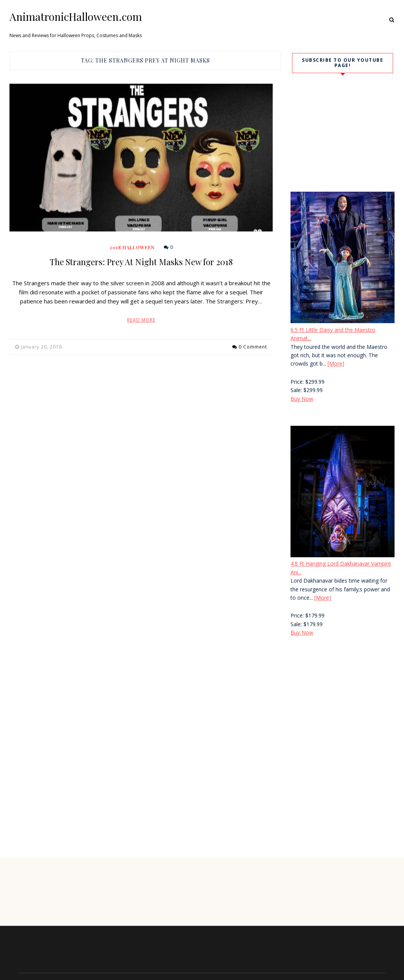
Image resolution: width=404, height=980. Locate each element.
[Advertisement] (340, 707)
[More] (336, 363)
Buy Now (302, 399)
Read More (141, 320)
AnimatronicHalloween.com (76, 17)
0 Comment (253, 347)
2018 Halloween (132, 247)
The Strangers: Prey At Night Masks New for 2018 (141, 262)
